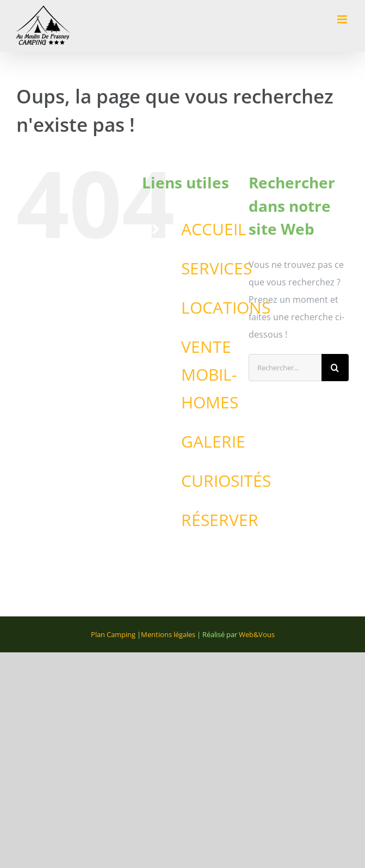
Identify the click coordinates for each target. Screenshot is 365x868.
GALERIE (213, 441)
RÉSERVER (220, 520)
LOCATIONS (226, 307)
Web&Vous (257, 634)
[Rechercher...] (285, 368)
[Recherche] (335, 368)
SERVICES (216, 268)
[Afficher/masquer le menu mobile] (343, 19)
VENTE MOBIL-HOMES (210, 374)
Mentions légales (168, 634)
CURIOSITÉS (226, 481)
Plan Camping (113, 634)
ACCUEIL (214, 229)
